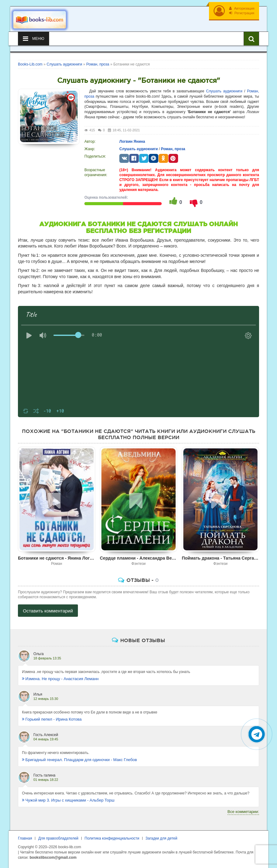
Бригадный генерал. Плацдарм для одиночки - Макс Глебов (79, 760)
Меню (34, 39)
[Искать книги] (251, 39)
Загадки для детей (162, 838)
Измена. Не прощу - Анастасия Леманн (60, 679)
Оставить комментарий (48, 611)
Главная (25, 838)
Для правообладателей (58, 838)
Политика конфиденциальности (112, 838)
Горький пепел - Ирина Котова (52, 719)
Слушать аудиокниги (224, 91)
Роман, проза (173, 149)
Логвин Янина (132, 142)
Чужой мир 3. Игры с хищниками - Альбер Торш (68, 800)
